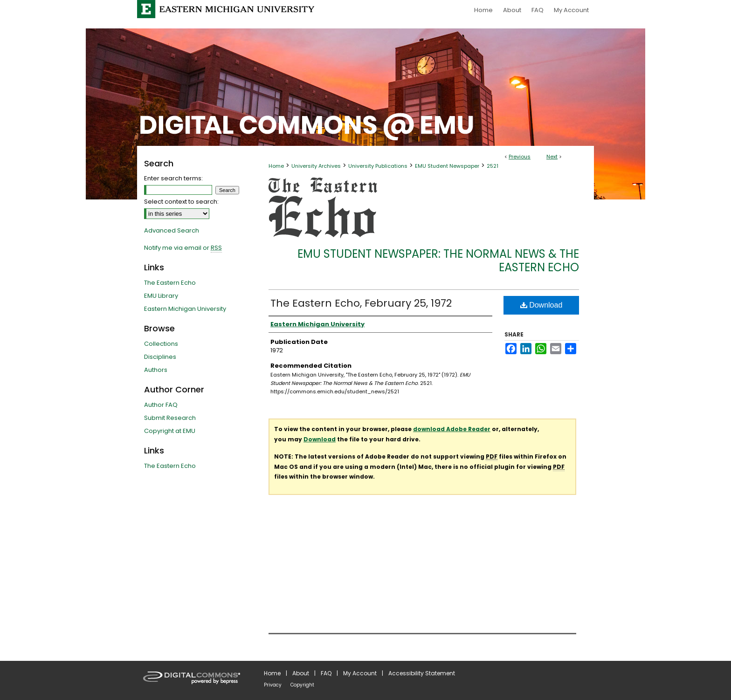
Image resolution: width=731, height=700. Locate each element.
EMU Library (161, 296)
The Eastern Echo (170, 283)
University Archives (316, 166)
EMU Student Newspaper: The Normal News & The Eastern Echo (438, 261)
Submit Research (170, 418)
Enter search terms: (173, 178)
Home (276, 166)
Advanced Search (172, 230)
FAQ (326, 673)
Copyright (302, 685)
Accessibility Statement (422, 673)
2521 (493, 166)
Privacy (273, 685)
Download (541, 305)
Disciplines (160, 357)
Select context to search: (181, 202)
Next (552, 157)
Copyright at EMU (170, 431)
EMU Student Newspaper (447, 166)
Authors (156, 370)
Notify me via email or (183, 248)
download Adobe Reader (452, 429)
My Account (360, 673)
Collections (161, 344)
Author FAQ (161, 405)
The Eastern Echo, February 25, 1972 (361, 303)
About (301, 673)
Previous (520, 157)
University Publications (378, 166)
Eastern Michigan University (185, 309)
